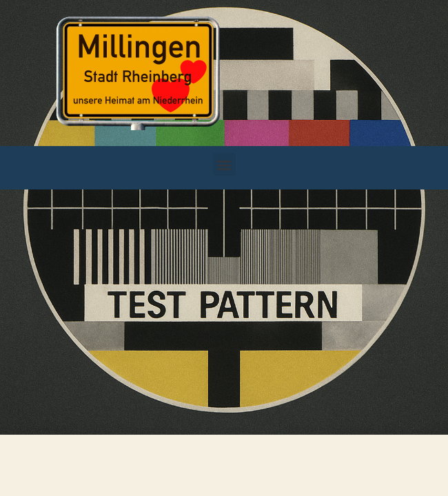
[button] (224, 164)
